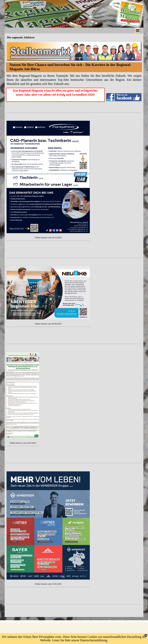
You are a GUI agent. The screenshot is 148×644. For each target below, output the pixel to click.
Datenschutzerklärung (94, 640)
